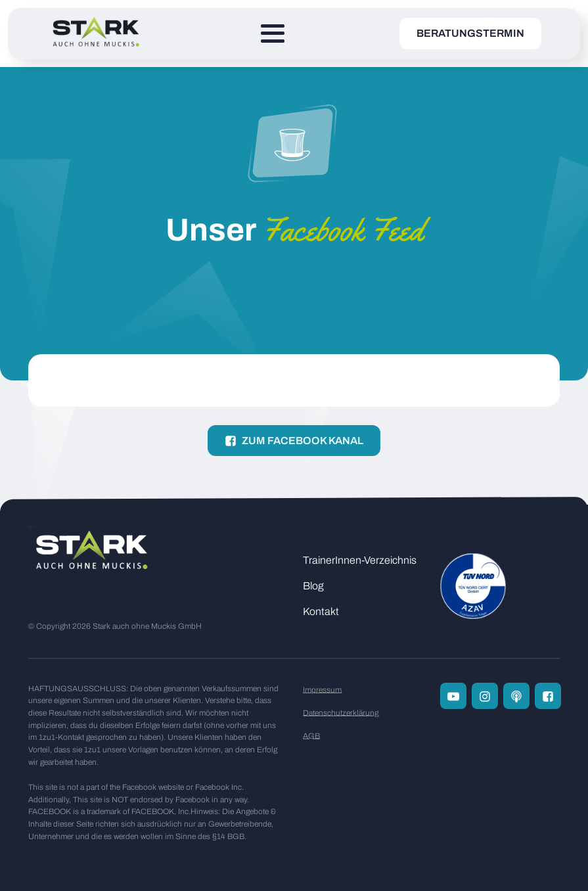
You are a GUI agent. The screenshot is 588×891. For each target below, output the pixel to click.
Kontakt (321, 611)
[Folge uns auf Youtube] (453, 696)
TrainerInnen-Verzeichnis (360, 560)
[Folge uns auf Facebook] (548, 696)
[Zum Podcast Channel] (516, 696)
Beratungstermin (470, 33)
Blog (313, 586)
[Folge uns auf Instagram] (485, 696)
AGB (311, 736)
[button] (294, 441)
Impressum (322, 690)
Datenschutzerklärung (341, 713)
